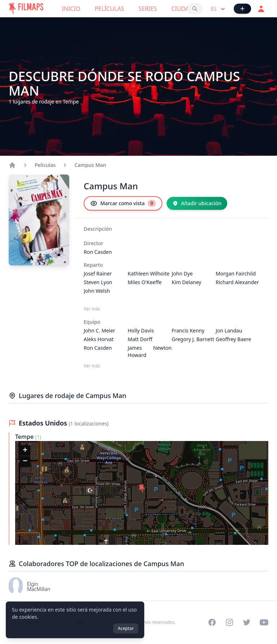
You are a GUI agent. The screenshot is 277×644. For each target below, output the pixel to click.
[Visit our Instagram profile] (229, 622)
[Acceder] (261, 9)
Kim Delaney (186, 282)
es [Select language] (219, 9)
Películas (110, 9)
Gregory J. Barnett (193, 339)
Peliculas (45, 165)
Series (148, 9)
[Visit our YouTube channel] (264, 622)
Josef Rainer (98, 274)
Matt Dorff (140, 339)
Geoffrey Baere (233, 339)
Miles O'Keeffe (145, 282)
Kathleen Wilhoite (149, 274)
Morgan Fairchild (236, 274)
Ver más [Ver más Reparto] (92, 309)
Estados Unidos (44, 423)
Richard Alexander (237, 282)
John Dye (182, 274)
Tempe (25, 437)
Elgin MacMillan (39, 586)
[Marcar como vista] (123, 203)
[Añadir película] (242, 9)
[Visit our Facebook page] (212, 622)
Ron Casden (98, 252)
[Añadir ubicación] (197, 203)
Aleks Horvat (99, 339)
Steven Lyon (98, 282)
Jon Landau (229, 330)
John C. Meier (99, 330)
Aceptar (126, 628)
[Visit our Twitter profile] (247, 622)
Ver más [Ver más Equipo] (92, 366)
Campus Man (90, 165)
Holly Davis (141, 330)
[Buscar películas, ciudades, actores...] (195, 9)
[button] (142, 489)
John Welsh (97, 291)
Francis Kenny (188, 330)
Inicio (71, 9)
